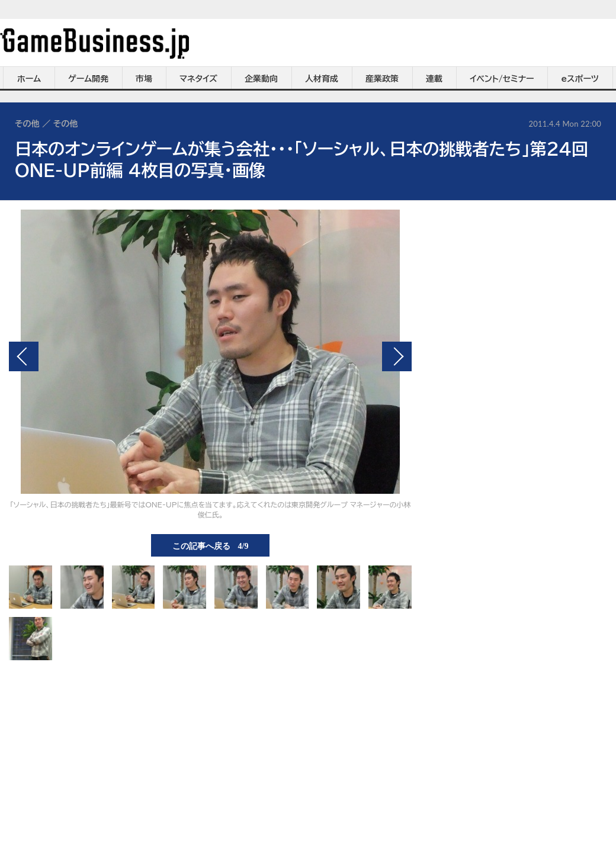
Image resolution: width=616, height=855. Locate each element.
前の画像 (24, 356)
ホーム (29, 79)
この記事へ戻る (211, 545)
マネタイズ (198, 79)
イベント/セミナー (502, 79)
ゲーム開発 (88, 79)
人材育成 (322, 79)
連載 (434, 79)
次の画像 (397, 356)
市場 (144, 79)
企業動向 (261, 79)
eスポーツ (580, 79)
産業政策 (382, 79)
